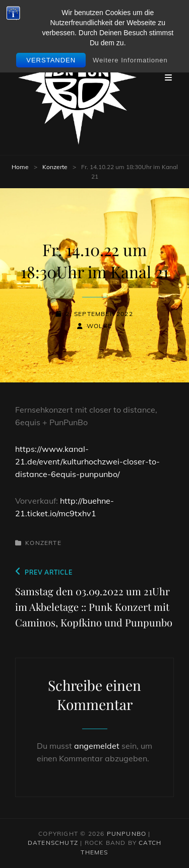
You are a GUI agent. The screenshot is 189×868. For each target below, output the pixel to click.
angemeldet (97, 746)
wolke (99, 326)
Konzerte (55, 167)
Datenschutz (53, 843)
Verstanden (51, 60)
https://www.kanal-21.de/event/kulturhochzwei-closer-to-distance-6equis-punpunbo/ (87, 461)
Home (20, 167)
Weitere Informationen (130, 60)
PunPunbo (127, 834)
